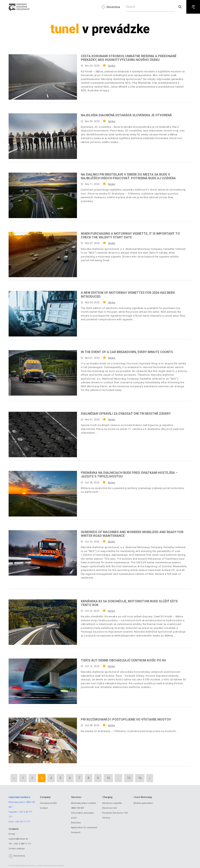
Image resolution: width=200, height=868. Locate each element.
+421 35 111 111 (23, 822)
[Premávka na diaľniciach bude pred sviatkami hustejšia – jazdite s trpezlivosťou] (43, 494)
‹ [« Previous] (14, 778)
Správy (112, 66)
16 (140, 778)
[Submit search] (180, 7)
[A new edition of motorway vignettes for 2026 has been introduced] (43, 314)
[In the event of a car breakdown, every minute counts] (43, 373)
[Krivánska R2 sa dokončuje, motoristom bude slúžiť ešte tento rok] (43, 622)
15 (129, 778)
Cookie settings (17, 849)
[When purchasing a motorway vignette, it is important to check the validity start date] (43, 254)
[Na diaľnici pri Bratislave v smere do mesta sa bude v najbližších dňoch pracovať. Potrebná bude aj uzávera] (43, 195)
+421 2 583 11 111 (22, 844)
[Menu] (193, 7)
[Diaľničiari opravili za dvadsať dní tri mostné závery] (43, 434)
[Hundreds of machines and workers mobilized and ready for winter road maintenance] (43, 553)
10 (108, 778)
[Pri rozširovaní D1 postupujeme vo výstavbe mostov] (43, 740)
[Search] (150, 7)
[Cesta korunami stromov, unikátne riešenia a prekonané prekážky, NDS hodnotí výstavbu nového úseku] (43, 77)
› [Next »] (150, 778)
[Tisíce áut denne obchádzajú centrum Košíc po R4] (43, 681)
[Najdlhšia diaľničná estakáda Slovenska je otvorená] (43, 136)
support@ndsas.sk (18, 839)
